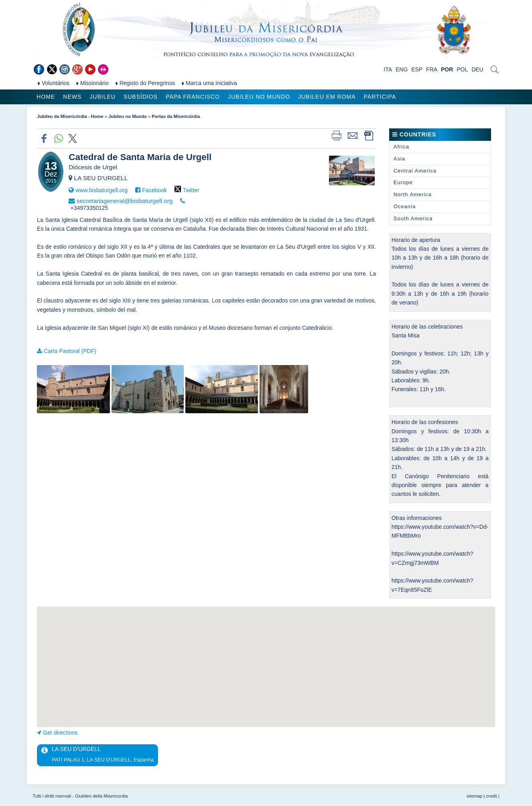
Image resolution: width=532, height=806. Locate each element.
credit (491, 796)
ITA (388, 69)
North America (413, 194)
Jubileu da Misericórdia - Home (70, 116)
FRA (432, 69)
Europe (403, 182)
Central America (415, 171)
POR (447, 69)
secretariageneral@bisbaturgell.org (125, 201)
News (72, 97)
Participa (380, 97)
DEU (477, 69)
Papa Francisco (193, 97)
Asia (399, 159)
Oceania (405, 206)
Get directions (60, 733)
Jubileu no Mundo (259, 97)
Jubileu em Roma (327, 97)
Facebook (154, 190)
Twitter (191, 190)
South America (413, 218)
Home (46, 97)
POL (462, 69)
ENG (402, 69)
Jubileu (103, 97)
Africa (401, 147)
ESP (417, 69)
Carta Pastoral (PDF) (70, 351)
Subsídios (141, 97)
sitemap (474, 796)
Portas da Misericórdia (176, 116)
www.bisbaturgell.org (102, 190)
